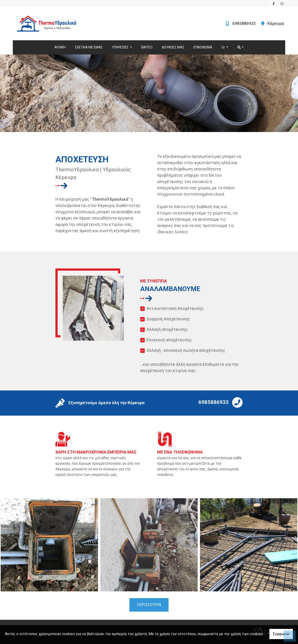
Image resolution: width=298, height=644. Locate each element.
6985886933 (244, 23)
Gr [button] (224, 47)
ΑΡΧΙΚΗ (60, 47)
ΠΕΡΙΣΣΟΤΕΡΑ (149, 605)
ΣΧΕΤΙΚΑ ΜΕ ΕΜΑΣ (89, 47)
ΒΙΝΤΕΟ (147, 47)
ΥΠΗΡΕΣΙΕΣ (121, 47)
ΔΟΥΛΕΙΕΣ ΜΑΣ (173, 47)
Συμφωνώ (281, 634)
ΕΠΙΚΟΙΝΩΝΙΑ (203, 47)
